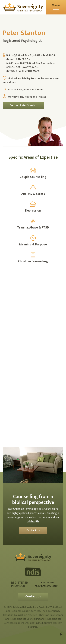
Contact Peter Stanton (23, 105)
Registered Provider (20, 584)
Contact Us (33, 530)
